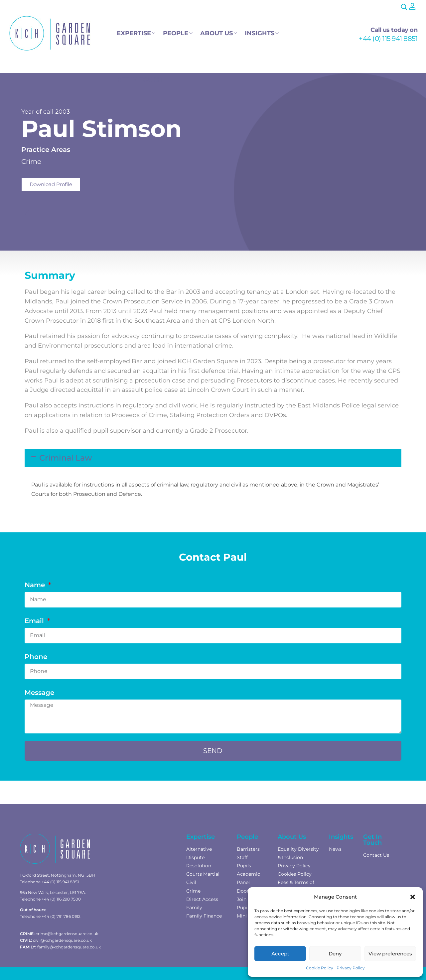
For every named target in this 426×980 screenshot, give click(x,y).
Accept (280, 954)
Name (36, 585)
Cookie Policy (320, 968)
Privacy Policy (351, 968)
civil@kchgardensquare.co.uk (62, 940)
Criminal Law (66, 458)
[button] (413, 897)
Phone (36, 657)
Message (39, 693)
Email (35, 621)
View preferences (390, 954)
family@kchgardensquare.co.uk (69, 947)
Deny (335, 954)
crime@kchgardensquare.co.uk (67, 934)
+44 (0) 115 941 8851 (388, 39)
